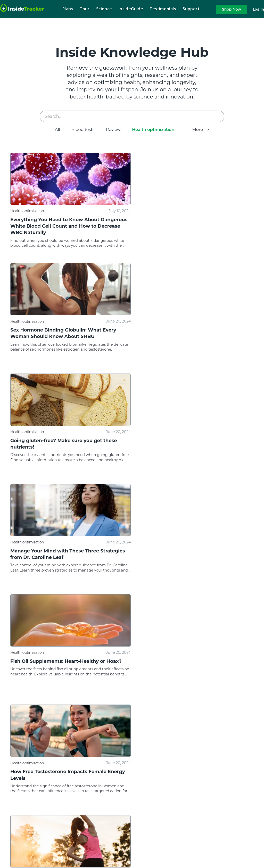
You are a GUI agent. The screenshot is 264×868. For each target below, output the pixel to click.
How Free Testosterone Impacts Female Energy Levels (195, 444)
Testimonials (163, 9)
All (54, 130)
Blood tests (80, 130)
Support (191, 9)
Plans (68, 9)
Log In (258, 9)
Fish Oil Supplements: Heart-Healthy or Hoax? (66, 440)
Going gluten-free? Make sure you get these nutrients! (64, 333)
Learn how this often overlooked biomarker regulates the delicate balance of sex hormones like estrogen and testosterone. (188, 237)
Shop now (232, 9)
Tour (85, 9)
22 (237, 707)
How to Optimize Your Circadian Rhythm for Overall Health (64, 664)
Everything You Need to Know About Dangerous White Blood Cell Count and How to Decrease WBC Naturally (67, 226)
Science (104, 9)
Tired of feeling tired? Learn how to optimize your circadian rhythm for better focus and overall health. (63, 678)
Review (110, 130)
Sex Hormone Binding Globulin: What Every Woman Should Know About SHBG (190, 223)
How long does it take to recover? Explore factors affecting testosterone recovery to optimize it (189, 567)
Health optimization (150, 130)
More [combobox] (201, 130)
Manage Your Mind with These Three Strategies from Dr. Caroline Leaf (195, 333)
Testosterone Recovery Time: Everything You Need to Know (191, 554)
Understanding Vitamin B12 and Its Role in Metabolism (61, 554)
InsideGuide (131, 9)
